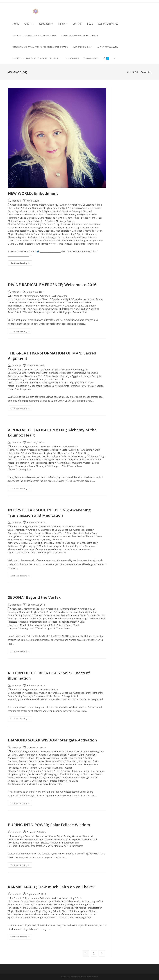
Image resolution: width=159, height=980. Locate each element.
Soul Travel (37, 240)
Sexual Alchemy (37, 466)
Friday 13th (38, 221)
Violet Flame (57, 244)
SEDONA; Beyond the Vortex (34, 597)
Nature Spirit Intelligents (46, 234)
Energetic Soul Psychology (45, 456)
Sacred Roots (65, 237)
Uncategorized (25, 469)
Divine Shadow (86, 536)
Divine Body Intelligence (76, 214)
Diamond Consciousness (32, 302)
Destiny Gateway (72, 211)
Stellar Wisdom (70, 240)
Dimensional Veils (34, 214)
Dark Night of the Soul (50, 211)
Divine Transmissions (68, 218)
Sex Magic (21, 466)
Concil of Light (60, 208)
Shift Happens (66, 309)
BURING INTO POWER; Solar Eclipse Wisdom (49, 825)
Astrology (53, 205)
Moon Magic (36, 386)
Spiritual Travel (52, 240)
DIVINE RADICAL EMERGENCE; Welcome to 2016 (52, 285)
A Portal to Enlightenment (25, 296)
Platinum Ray (67, 234)
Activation (45, 296)
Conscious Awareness (80, 208)
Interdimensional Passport (49, 306)
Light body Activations (62, 227)
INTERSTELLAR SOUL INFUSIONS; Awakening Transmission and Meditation (49, 513)
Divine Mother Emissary (57, 376)
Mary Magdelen (46, 231)
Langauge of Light (40, 227)
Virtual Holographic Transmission (82, 244)
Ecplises (26, 456)
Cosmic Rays (80, 373)
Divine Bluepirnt (54, 214)
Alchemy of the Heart (35, 609)
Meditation (77, 231)
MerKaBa (89, 231)
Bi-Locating (89, 205)
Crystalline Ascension (26, 211)
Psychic (80, 234)
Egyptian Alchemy (81, 376)
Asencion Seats (19, 205)
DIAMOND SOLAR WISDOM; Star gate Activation (52, 740)
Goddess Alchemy (55, 221)
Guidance (48, 224)
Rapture (22, 237)
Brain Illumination (28, 755)
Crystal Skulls (46, 612)
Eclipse (85, 218)
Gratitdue (23, 224)
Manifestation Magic (25, 231)
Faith (93, 218)
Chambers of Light (41, 208)
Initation (76, 224)
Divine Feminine (30, 536)
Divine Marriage (28, 218)
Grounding (36, 224)
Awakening (75, 205)
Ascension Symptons (39, 450)
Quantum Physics (48, 309)
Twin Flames (42, 244)
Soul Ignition (23, 240)
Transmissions (26, 244)
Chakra (26, 208)
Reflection (33, 237)
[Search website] (115, 58)
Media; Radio (62, 231)
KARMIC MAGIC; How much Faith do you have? (51, 887)
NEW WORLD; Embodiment (33, 193)
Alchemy (57, 447)
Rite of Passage (48, 237)
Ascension (21, 299)
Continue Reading (21, 263)
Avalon (64, 205)
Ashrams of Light (38, 205)
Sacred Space (81, 237)
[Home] (128, 72)
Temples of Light (88, 240)
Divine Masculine (47, 218)
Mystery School (24, 234)
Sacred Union (79, 699)
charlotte (16, 201)
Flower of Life (24, 221)
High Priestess (63, 224)
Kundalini (24, 227)
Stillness (53, 918)
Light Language (84, 227)
